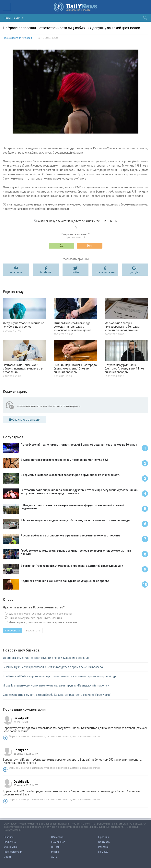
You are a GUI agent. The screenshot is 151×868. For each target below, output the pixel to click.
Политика (10, 842)
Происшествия (12, 38)
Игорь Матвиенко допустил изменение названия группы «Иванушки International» (56, 686)
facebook (46, 272)
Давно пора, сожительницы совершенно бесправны (40, 614)
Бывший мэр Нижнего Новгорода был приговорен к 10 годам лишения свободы (75, 369)
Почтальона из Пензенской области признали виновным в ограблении (23, 369)
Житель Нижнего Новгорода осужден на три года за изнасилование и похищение (72, 327)
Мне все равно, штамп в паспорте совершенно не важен (43, 622)
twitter (75, 272)
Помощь (103, 852)
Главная (9, 837)
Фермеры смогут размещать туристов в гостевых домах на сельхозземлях (54, 736)
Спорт (8, 857)
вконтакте (16, 272)
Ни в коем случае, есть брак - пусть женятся (35, 618)
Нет (90, 246)
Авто (54, 857)
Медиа (55, 852)
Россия (28, 38)
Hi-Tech (55, 847)
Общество (57, 837)
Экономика (11, 847)
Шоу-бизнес (58, 842)
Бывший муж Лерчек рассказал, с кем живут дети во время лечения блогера (53, 667)
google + (135, 272)
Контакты (104, 842)
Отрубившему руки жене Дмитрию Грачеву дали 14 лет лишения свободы (124, 369)
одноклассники (105, 272)
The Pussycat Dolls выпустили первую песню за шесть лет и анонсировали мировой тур (59, 676)
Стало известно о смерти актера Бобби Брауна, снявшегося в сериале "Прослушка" (57, 695)
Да (62, 246)
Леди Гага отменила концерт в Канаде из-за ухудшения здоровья (46, 658)
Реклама (103, 847)
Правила (104, 837)
